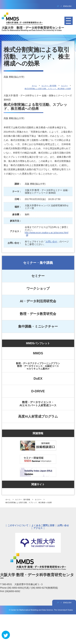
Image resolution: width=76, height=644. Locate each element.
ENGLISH (67, 6)
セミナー (38, 276)
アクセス (38, 528)
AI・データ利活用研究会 (38, 301)
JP (58, 6)
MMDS (38, 353)
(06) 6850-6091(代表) (19, 588)
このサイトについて (18, 525)
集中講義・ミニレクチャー (38, 326)
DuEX (38, 378)
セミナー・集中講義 (38, 263)
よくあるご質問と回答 (43, 525)
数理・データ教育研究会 (38, 314)
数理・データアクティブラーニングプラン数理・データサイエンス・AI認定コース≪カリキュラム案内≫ (38, 366)
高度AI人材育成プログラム (38, 416)
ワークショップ (38, 288)
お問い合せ (51, 242)
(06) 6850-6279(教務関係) (45, 588)
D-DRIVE (38, 391)
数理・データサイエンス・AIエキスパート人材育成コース (38, 404)
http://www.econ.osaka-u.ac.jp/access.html (47, 233)
